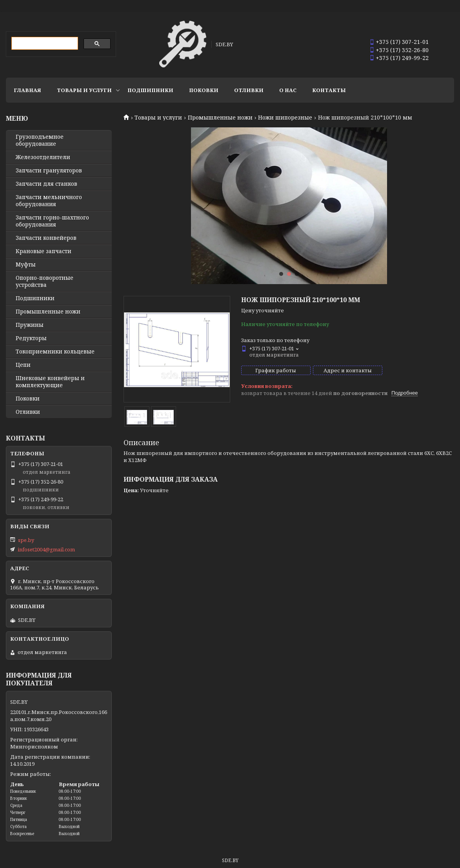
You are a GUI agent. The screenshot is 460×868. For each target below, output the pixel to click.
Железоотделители (43, 157)
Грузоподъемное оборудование (40, 140)
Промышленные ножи (220, 118)
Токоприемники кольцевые (55, 352)
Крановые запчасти (44, 251)
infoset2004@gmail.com (46, 549)
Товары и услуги (84, 90)
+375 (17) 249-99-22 (402, 58)
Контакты (329, 90)
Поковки (204, 90)
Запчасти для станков (46, 184)
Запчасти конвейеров (46, 238)
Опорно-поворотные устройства (45, 281)
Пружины (30, 325)
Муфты (26, 265)
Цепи (23, 365)
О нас (288, 90)
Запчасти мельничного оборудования (49, 201)
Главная (27, 90)
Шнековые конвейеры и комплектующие (50, 382)
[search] (44, 43)
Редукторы (31, 338)
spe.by (26, 540)
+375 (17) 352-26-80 (402, 50)
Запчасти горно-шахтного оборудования (52, 221)
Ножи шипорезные (285, 118)
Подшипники (150, 90)
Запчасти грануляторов (49, 170)
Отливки (249, 90)
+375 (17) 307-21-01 (402, 42)
